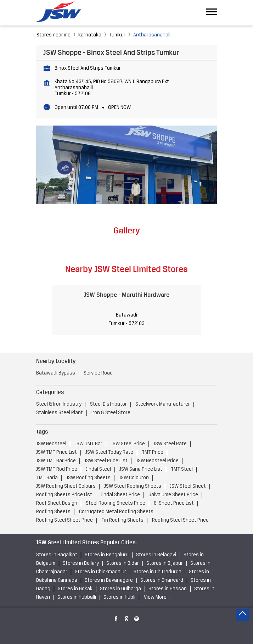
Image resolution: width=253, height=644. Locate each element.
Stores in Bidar (123, 564)
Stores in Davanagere (109, 581)
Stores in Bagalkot (57, 555)
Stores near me (54, 35)
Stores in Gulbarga (120, 589)
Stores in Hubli (119, 597)
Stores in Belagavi (156, 555)
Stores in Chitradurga (158, 572)
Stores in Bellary (81, 564)
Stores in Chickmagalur (100, 572)
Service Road (98, 373)
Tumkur (117, 35)
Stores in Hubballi (77, 597)
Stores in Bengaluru (107, 555)
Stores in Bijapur (165, 564)
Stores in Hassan (168, 589)
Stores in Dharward (162, 581)
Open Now (119, 108)
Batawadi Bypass (56, 373)
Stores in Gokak (75, 589)
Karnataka (90, 35)
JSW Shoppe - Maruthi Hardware (127, 295)
